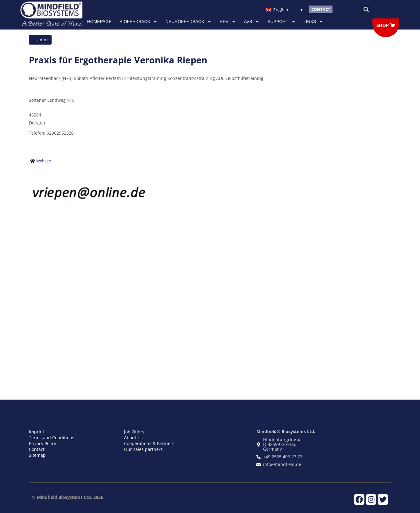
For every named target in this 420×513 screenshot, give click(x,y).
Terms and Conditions (52, 438)
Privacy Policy (43, 443)
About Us (133, 438)
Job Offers (134, 432)
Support (281, 22)
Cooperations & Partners (149, 443)
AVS (252, 22)
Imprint (37, 432)
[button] (366, 9)
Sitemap (37, 455)
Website (44, 161)
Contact (37, 449)
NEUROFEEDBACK (189, 22)
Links (313, 22)
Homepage (99, 22)
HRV (228, 22)
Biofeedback (139, 22)
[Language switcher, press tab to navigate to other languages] (284, 9)
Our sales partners (143, 449)
